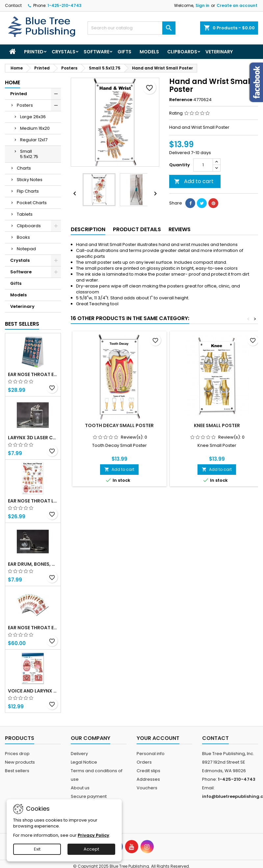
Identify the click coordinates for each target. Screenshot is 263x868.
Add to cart (194, 181)
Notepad (26, 249)
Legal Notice (84, 762)
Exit (37, 849)
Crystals (64, 52)
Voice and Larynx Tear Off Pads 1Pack (33, 691)
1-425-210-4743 (65, 5)
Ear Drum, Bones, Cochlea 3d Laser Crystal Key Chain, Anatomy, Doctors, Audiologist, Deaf (33, 564)
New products (20, 762)
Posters (25, 105)
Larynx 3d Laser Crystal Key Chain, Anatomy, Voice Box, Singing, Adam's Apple (33, 438)
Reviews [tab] (180, 229)
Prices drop (17, 754)
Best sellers (17, 771)
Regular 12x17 (34, 140)
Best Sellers (22, 324)
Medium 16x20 (35, 128)
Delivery (79, 754)
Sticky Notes (30, 180)
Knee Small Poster (217, 425)
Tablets (25, 214)
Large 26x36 (33, 117)
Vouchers (147, 788)
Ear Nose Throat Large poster (33, 501)
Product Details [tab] (137, 229)
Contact (13, 5)
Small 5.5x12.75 (29, 154)
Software (96, 52)
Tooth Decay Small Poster (119, 425)
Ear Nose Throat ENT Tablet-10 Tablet (33, 628)
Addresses (148, 779)
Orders (144, 762)
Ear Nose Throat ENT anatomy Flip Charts (33, 374)
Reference (181, 100)
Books (23, 237)
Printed (34, 52)
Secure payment (89, 796)
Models (149, 52)
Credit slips (148, 771)
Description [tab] (88, 229)
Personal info (151, 754)
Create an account (237, 5)
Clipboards (182, 52)
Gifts (124, 52)
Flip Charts (28, 191)
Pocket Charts (32, 203)
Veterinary (219, 52)
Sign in (202, 5)
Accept (91, 849)
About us (80, 788)
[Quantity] (203, 165)
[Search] (131, 28)
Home (13, 82)
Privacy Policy (93, 835)
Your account (158, 738)
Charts (24, 168)
